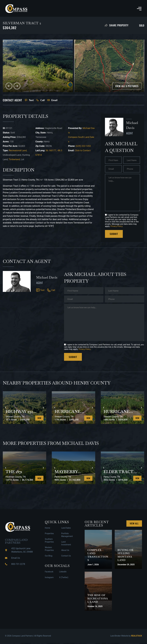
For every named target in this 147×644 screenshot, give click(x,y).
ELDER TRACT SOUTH (120, 473)
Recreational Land (18, 150)
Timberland (14, 159)
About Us (65, 551)
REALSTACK (137, 637)
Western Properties (49, 550)
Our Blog (49, 557)
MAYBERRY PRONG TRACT (72, 473)
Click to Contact (83, 150)
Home (47, 529)
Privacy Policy (116, 226)
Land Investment (66, 544)
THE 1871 (15, 473)
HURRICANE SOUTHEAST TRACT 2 (69, 413)
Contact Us (66, 557)
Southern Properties (49, 542)
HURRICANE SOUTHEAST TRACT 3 (118, 413)
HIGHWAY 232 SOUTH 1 (20, 413)
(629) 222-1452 (83, 146)
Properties (49, 535)
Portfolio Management (67, 536)
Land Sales (66, 529)
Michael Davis (47, 278)
